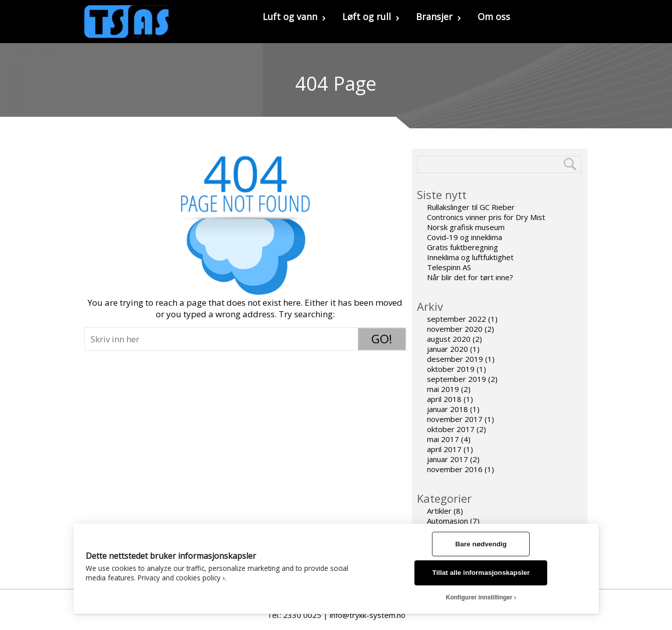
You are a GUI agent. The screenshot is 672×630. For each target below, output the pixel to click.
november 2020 (455, 329)
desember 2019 (455, 359)
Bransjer (438, 17)
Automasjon (447, 521)
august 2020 (449, 339)
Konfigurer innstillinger (479, 597)
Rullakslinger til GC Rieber (471, 207)
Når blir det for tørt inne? (470, 277)
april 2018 (444, 399)
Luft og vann (294, 17)
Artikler (439, 511)
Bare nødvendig (481, 544)
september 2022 (457, 319)
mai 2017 (443, 439)
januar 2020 (447, 349)
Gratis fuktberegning (463, 247)
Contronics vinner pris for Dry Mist (486, 217)
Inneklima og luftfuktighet (470, 257)
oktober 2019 (451, 369)
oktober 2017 (451, 429)
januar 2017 (447, 459)
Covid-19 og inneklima (465, 237)
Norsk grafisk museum (466, 227)
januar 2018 (447, 409)
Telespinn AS (449, 267)
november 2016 (455, 469)
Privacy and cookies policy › (181, 578)
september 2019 (457, 379)
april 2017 (444, 449)
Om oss (494, 17)
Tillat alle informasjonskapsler (481, 573)
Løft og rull (371, 17)
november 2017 (455, 419)
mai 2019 (443, 389)
